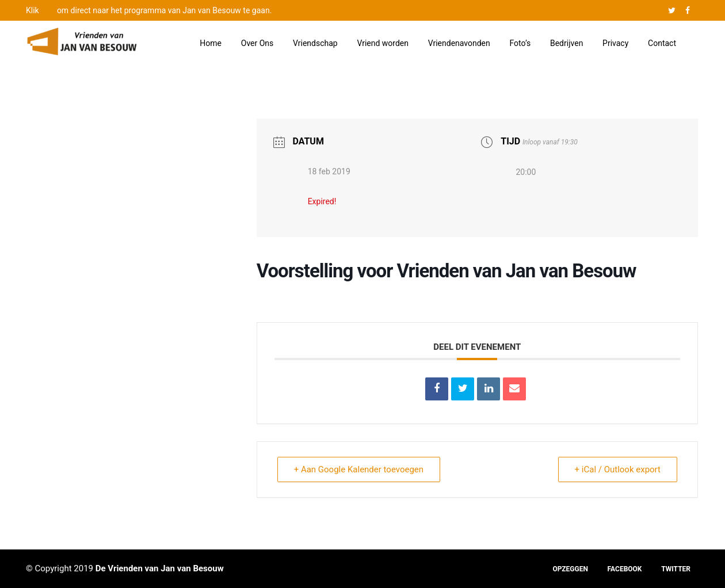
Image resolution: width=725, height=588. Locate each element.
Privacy (615, 43)
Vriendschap (315, 43)
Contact (662, 43)
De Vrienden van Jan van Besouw (160, 568)
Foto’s (520, 43)
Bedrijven (566, 43)
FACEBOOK (625, 569)
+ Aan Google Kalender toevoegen (359, 469)
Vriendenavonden (459, 43)
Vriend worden (383, 43)
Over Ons (257, 43)
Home (211, 43)
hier (48, 10)
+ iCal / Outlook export (618, 469)
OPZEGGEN (570, 569)
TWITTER (676, 569)
